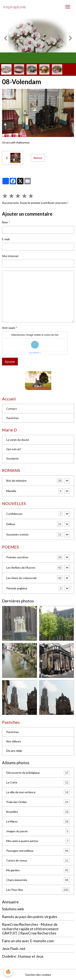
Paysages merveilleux (38, 851)
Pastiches (13, 418)
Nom (5, 222)
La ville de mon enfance (38, 792)
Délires (11, 524)
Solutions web (13, 909)
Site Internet (10, 256)
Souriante (12, 458)
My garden (38, 870)
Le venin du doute (18, 440)
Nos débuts (14, 741)
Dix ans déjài (14, 751)
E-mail (6, 239)
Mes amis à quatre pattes (38, 841)
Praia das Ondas (38, 802)
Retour (38, 158)
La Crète (38, 782)
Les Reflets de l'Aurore (21, 568)
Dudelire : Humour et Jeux (23, 956)
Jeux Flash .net (14, 949)
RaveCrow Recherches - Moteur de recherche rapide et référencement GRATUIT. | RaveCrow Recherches (30, 929)
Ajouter (10, 361)
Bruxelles (38, 812)
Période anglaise (17, 588)
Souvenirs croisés (17, 534)
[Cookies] (8, 972)
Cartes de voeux (38, 860)
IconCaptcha (34, 353)
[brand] (14, 7)
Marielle (11, 491)
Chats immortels (38, 880)
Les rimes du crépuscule (21, 578)
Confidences (14, 514)
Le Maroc (38, 821)
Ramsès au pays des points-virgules (30, 917)
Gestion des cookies (38, 975)
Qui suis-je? (14, 449)
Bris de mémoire (16, 481)
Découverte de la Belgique (38, 773)
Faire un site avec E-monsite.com (28, 941)
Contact (12, 409)
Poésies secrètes (17, 557)
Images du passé (38, 831)
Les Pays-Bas (38, 890)
